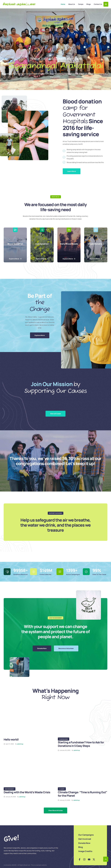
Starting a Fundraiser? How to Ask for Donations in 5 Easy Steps (81, 744)
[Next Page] (56, 810)
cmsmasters (8, 865)
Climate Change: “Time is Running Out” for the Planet (82, 794)
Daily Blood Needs (69, 244)
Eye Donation (42, 244)
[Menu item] (63, 4)
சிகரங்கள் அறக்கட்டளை (19, 4)
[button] (106, 4)
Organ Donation (96, 244)
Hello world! (11, 739)
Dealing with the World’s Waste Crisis (27, 792)
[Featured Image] (28, 722)
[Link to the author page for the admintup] (20, 744)
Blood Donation (15, 244)
